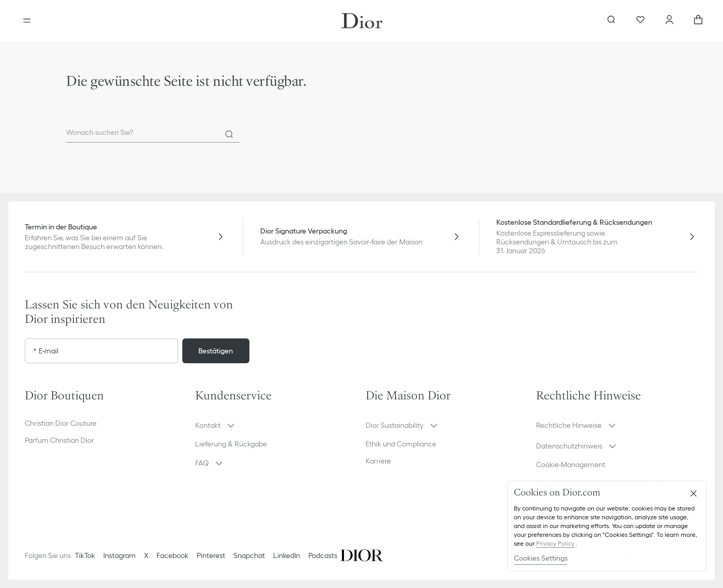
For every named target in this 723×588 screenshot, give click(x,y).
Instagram (120, 555)
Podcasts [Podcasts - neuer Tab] (323, 555)
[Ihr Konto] (669, 21)
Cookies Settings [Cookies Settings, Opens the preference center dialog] (541, 558)
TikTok (85, 555)
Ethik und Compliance (401, 444)
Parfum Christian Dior (59, 440)
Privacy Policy (555, 543)
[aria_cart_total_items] (698, 21)
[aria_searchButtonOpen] (611, 21)
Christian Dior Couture (61, 423)
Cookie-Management (571, 465)
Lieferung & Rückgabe (231, 444)
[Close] (694, 493)
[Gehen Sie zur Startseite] (362, 21)
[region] (607, 526)
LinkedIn (287, 555)
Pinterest (211, 555)
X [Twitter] (146, 555)
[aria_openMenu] (27, 21)
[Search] (229, 134)
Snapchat (249, 555)
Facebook (172, 555)
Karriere (378, 461)
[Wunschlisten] (640, 21)
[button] (276, 425)
